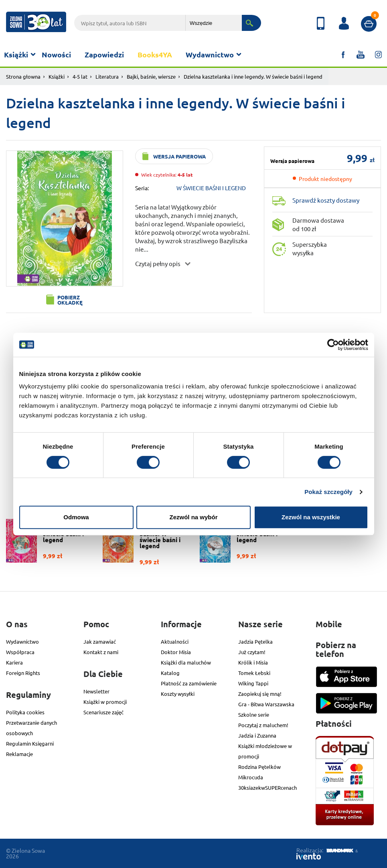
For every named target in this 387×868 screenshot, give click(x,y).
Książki (16, 54)
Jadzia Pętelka (255, 641)
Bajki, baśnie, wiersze (151, 76)
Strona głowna (23, 76)
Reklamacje (19, 754)
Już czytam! (252, 652)
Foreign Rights (23, 673)
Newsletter (96, 691)
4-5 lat (80, 76)
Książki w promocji (105, 702)
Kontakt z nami (101, 652)
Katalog (170, 673)
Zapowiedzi (104, 54)
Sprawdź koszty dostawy (326, 200)
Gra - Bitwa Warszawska (266, 704)
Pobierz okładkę (70, 300)
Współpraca (20, 652)
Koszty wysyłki (178, 694)
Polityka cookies (25, 712)
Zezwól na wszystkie (311, 517)
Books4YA (155, 54)
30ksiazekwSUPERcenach (267, 788)
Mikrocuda (251, 777)
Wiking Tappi (253, 683)
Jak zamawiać (100, 641)
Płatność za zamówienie (189, 683)
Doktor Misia (176, 652)
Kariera (14, 662)
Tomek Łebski (254, 673)
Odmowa (76, 517)
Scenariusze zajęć (103, 712)
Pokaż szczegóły (328, 492)
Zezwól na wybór (193, 517)
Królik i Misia (253, 662)
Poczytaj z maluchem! (263, 725)
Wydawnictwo (210, 54)
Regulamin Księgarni (30, 743)
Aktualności (175, 641)
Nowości (56, 54)
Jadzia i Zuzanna (257, 735)
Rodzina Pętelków (259, 767)
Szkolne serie (254, 715)
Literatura (107, 76)
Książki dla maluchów (186, 662)
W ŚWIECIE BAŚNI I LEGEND (211, 188)
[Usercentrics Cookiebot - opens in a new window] (333, 345)
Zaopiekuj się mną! (260, 694)
